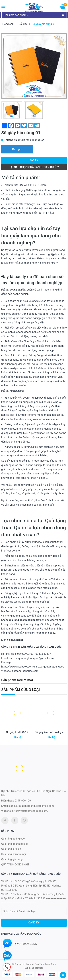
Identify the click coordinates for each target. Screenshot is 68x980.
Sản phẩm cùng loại (21, 690)
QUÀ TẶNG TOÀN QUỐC (22, 944)
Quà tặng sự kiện (11, 849)
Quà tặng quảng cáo (13, 839)
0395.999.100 (23, 801)
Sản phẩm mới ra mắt (17, 680)
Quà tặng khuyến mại (14, 854)
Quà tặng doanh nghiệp (15, 844)
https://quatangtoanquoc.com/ (30, 811)
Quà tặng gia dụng (12, 859)
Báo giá (17, 149)
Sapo (41, 968)
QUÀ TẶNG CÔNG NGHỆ (15, 865)
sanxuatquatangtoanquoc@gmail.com (32, 806)
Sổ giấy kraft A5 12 (17, 732)
